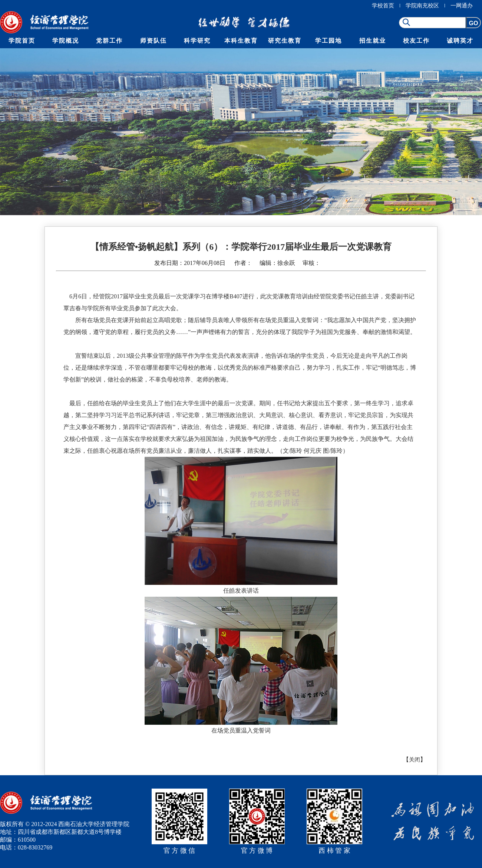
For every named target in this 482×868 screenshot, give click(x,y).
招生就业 (373, 41)
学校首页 (383, 6)
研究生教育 (285, 41)
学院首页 (22, 41)
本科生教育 (241, 41)
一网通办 (462, 6)
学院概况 (66, 41)
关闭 (415, 760)
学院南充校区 (422, 6)
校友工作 (416, 41)
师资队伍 (153, 41)
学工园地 (329, 41)
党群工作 (109, 41)
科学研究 (197, 41)
